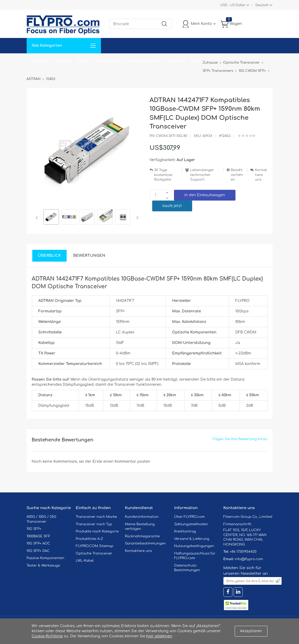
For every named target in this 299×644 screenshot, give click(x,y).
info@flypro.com (249, 559)
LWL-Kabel (85, 561)
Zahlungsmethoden (191, 524)
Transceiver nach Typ (94, 524)
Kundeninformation (142, 517)
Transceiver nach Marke (96, 517)
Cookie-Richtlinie (47, 636)
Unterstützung (111, 61)
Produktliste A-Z (90, 539)
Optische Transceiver (94, 553)
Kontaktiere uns (261, 175)
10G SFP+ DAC (38, 551)
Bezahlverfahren (237, 175)
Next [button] (136, 218)
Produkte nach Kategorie (97, 531)
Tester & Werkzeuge (43, 566)
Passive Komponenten (45, 558)
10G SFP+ (34, 529)
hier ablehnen (159, 636)
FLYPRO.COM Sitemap (95, 546)
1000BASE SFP (38, 536)
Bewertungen (89, 256)
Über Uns (176, 61)
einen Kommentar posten (127, 462)
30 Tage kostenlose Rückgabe (163, 175)
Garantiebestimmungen (145, 543)
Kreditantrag (185, 531)
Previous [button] (38, 218)
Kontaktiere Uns (146, 61)
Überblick (49, 256)
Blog (195, 61)
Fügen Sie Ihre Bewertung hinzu (240, 439)
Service (84, 61)
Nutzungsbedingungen (194, 546)
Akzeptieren (251, 631)
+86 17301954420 (243, 552)
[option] (51, 218)
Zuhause (38, 61)
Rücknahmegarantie (142, 536)
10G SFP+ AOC (38, 543)
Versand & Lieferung (192, 539)
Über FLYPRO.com (190, 517)
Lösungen (62, 61)
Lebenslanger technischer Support (202, 175)
